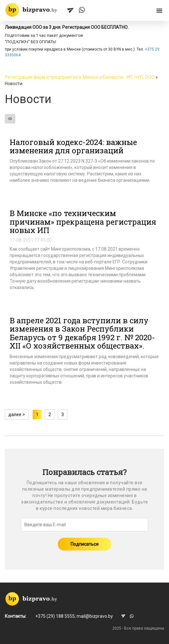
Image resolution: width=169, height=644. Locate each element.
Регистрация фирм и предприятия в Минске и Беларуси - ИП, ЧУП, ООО (80, 77)
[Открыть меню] (159, 11)
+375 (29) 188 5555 (55, 616)
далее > (17, 415)
